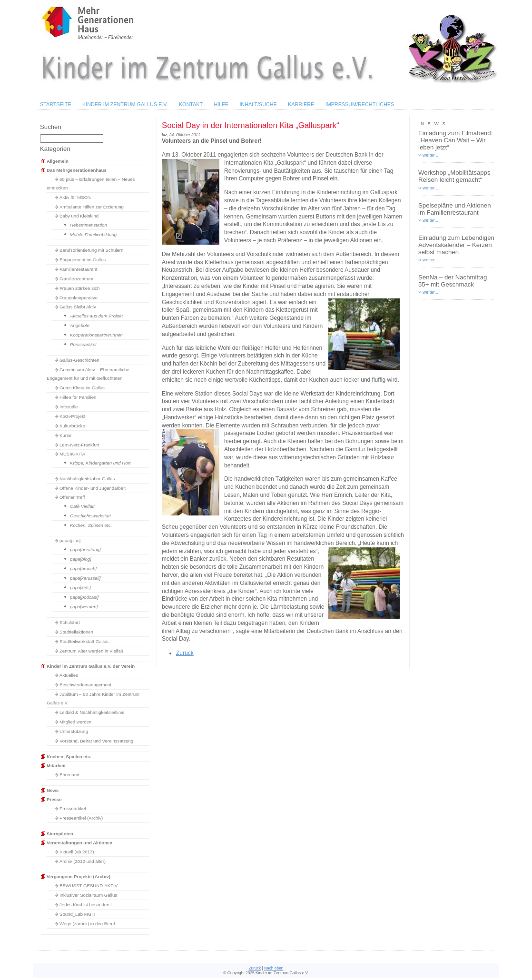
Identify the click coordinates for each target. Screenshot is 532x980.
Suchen (51, 127)
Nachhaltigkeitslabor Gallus (87, 479)
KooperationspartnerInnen (96, 335)
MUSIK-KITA (72, 454)
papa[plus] (70, 540)
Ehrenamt (69, 775)
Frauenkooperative (79, 298)
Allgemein (58, 161)
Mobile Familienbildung (93, 234)
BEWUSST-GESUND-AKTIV (89, 886)
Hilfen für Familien (78, 397)
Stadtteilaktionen (76, 632)
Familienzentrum (76, 279)
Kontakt (191, 104)
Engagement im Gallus (83, 260)
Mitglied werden (75, 722)
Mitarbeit (56, 766)
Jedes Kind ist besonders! (86, 905)
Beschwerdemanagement (85, 685)
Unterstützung (74, 731)
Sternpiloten (60, 834)
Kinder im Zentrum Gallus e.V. (125, 104)
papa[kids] (80, 588)
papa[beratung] (85, 549)
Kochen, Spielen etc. (91, 525)
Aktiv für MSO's (75, 197)
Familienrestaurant (78, 269)
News (53, 790)
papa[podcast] (84, 597)
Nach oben (274, 968)
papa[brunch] (83, 569)
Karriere (301, 104)
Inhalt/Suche (258, 104)
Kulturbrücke (72, 426)
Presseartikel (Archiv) (81, 818)
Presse (54, 799)
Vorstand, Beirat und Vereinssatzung (96, 741)
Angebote (80, 325)
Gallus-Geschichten (79, 360)
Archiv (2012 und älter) (83, 861)
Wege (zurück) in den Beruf (87, 924)
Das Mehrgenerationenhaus (77, 170)
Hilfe (221, 104)
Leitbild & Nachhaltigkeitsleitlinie (92, 712)
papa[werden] (84, 607)
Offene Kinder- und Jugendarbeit (93, 488)
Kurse (65, 435)
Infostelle (69, 407)
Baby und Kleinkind (79, 216)
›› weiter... (428, 155)
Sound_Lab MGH (77, 914)
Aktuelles (69, 675)
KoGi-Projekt (72, 416)
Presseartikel (83, 344)
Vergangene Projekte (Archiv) (79, 876)
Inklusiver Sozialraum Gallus (88, 895)
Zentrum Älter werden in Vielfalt (91, 651)
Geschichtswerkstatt (90, 516)
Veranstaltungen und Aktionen (79, 843)
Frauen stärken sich (79, 288)
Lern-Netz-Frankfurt (79, 445)
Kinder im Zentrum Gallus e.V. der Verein (91, 666)
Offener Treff (72, 497)
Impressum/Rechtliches (360, 104)
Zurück (185, 653)
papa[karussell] (85, 578)
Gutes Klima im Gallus (82, 388)
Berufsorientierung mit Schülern (91, 250)
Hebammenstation (89, 225)
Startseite (56, 104)
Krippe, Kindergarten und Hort (100, 463)
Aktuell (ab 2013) (77, 852)
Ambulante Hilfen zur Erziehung (92, 207)
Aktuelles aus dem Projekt (96, 316)
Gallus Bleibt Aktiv (78, 307)
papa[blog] (81, 559)
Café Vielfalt (82, 506)
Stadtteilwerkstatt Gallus (84, 641)
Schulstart (70, 622)
